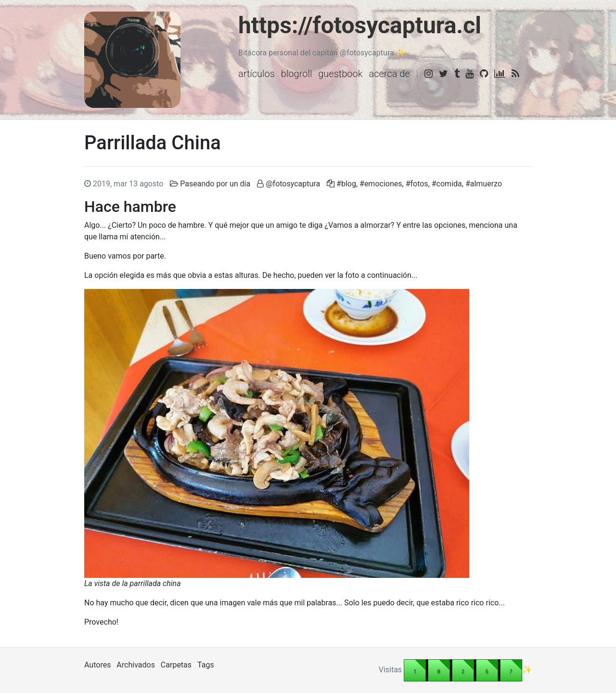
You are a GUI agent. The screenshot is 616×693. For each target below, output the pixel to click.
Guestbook (340, 74)
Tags (206, 665)
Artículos (257, 74)
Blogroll (297, 74)
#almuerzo (484, 184)
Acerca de (389, 74)
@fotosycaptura (293, 184)
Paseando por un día (215, 184)
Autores (97, 665)
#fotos (417, 184)
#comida (447, 184)
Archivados (136, 665)
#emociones (381, 184)
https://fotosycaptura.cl (360, 25)
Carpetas (176, 665)
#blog (346, 184)
